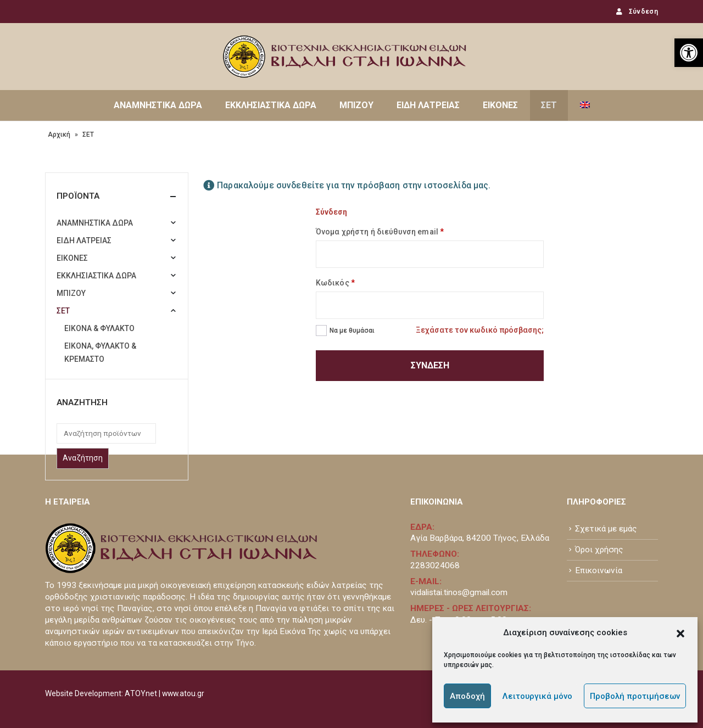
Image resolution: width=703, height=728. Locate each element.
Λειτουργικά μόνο (537, 696)
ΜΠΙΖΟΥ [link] (356, 105)
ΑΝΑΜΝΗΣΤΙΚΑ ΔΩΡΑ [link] (158, 105)
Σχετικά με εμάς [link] (606, 529)
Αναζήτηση (83, 458)
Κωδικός (335, 283)
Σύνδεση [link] (636, 12)
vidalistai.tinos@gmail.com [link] (459, 592)
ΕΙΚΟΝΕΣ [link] (500, 105)
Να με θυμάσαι (352, 331)
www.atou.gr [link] (183, 693)
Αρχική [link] (59, 135)
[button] (680, 632)
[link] (689, 53)
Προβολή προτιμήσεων (635, 696)
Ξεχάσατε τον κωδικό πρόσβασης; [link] (480, 330)
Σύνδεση (430, 365)
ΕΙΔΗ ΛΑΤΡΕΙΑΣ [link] (428, 105)
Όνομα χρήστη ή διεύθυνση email (380, 232)
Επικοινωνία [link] (599, 570)
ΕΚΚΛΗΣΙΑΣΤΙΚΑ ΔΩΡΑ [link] (271, 105)
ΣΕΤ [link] (549, 105)
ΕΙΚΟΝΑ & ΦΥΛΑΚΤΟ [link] (99, 328)
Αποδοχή (467, 696)
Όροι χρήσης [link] (599, 550)
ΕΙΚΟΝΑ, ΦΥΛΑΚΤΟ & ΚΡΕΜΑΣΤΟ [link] (100, 352)
